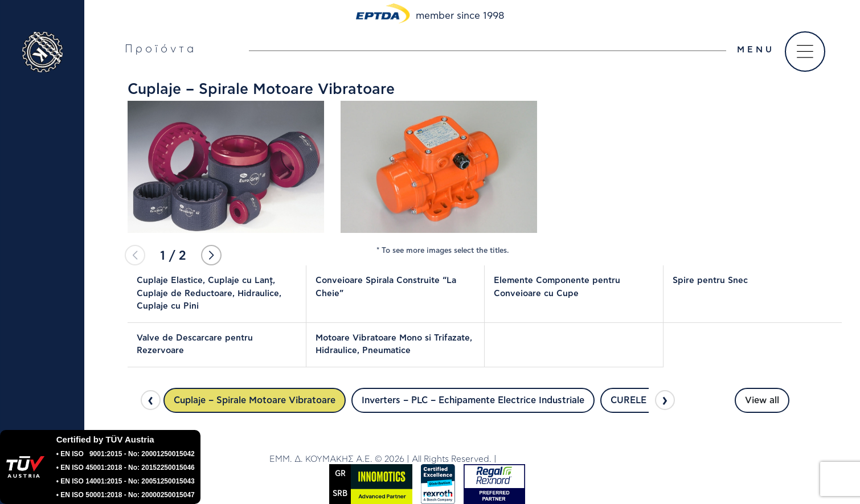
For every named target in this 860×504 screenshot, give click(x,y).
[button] (211, 255)
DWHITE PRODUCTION (544, 459)
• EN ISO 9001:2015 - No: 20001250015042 (126, 454)
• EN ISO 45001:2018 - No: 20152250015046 (126, 468)
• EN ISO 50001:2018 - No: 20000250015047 (126, 495)
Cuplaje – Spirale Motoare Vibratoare (255, 400)
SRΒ (340, 494)
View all (762, 400)
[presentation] (151, 400)
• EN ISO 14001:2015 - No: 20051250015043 (126, 481)
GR (340, 474)
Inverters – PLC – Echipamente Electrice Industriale (473, 400)
